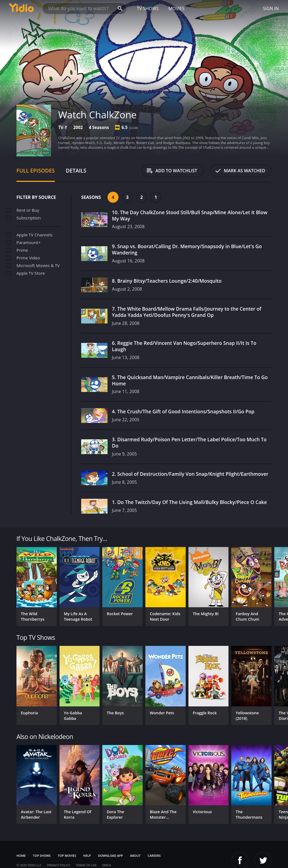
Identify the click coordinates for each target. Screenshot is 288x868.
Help (87, 856)
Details (76, 171)
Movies (177, 8)
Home (21, 856)
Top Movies (67, 856)
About (135, 856)
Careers (154, 856)
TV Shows (148, 8)
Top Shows (42, 856)
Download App (110, 856)
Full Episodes (36, 171)
